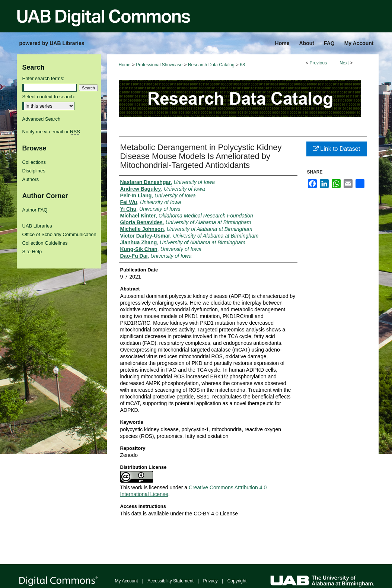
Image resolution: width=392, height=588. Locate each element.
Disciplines (34, 171)
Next (344, 63)
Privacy (211, 581)
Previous (318, 63)
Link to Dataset (336, 149)
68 (243, 65)
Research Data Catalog (211, 65)
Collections (34, 162)
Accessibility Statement (170, 581)
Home (125, 65)
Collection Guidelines (45, 243)
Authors (31, 179)
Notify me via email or (51, 132)
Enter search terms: (43, 78)
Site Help (32, 252)
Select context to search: (49, 97)
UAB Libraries (37, 226)
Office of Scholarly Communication (59, 234)
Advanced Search (42, 119)
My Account (127, 581)
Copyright (237, 581)
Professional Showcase (159, 65)
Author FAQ (35, 210)
